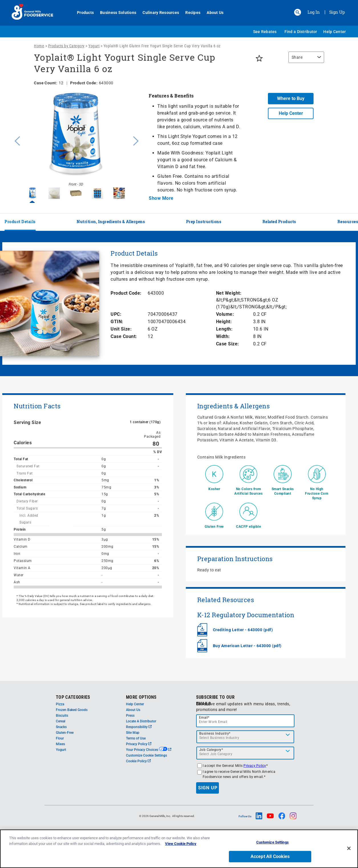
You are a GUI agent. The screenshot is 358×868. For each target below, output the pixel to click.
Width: (223, 336)
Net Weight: (229, 293)
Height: (224, 322)
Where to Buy (291, 98)
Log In (314, 12)
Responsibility (139, 727)
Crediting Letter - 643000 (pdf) (243, 630)
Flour (60, 738)
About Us (212, 13)
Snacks (61, 727)
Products (82, 13)
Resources (348, 222)
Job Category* (211, 750)
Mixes (60, 744)
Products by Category (66, 46)
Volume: (225, 314)
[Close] (349, 848)
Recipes (190, 13)
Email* (204, 718)
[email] (245, 721)
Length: (224, 329)
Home (39, 46)
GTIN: (117, 322)
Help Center (334, 32)
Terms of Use (136, 738)
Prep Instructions (204, 222)
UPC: (116, 314)
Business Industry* (215, 733)
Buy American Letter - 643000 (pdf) (247, 646)
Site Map (133, 733)
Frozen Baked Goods (72, 710)
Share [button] (297, 57)
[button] (298, 12)
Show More (161, 198)
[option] (76, 140)
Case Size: (228, 344)
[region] (305, 60)
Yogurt (94, 46)
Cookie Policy (138, 761)
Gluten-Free (65, 733)
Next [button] (136, 140)
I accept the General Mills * (235, 766)
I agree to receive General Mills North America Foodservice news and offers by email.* (239, 774)
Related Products (279, 222)
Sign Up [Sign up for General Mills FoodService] (337, 12)
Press (130, 716)
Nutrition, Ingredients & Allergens (111, 222)
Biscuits (62, 716)
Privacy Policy (139, 744)
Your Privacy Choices (149, 750)
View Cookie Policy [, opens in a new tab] (181, 844)
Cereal (61, 721)
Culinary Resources (158, 13)
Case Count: (124, 336)
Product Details (20, 222)
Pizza (60, 704)
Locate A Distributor (141, 721)
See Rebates (265, 32)
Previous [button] (16, 140)
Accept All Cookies (270, 856)
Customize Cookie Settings (147, 755)
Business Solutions (115, 13)
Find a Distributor (301, 32)
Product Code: (126, 293)
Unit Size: (121, 329)
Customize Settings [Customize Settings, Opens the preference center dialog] (272, 842)
